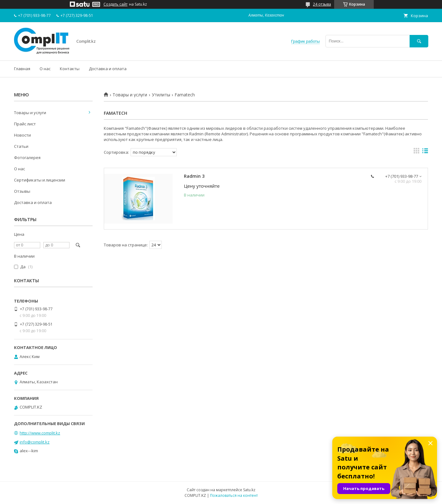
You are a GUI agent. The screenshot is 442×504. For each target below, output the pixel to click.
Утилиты (161, 95)
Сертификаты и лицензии (40, 180)
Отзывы (22, 191)
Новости (22, 135)
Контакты (70, 69)
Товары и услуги (130, 95)
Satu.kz (249, 490)
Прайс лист (25, 124)
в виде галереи (416, 152)
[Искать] (419, 41)
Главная (22, 69)
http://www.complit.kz (40, 433)
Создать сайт (115, 4)
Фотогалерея (27, 157)
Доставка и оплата (108, 69)
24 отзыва (322, 4)
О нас (45, 69)
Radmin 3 (194, 176)
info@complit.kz (35, 442)
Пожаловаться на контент (234, 495)
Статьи (21, 146)
